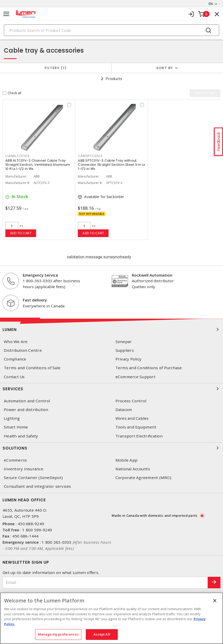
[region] (112, 618)
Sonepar (124, 342)
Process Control (131, 401)
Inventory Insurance (24, 469)
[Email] (105, 583)
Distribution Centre (23, 350)
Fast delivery (35, 300)
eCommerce (15, 460)
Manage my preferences (58, 634)
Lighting (12, 418)
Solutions (112, 448)
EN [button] (211, 4)
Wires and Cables (132, 418)
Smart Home (16, 427)
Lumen (112, 329)
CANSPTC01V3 (90, 156)
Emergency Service (40, 275)
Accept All (102, 634)
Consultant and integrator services (38, 486)
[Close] (215, 601)
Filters (56, 68)
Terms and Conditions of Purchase (149, 368)
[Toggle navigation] (6, 14)
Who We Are (16, 342)
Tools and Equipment (136, 427)
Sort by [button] (165, 68)
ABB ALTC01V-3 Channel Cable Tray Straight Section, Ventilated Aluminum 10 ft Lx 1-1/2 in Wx (38, 165)
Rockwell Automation (152, 275)
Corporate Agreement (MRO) (143, 478)
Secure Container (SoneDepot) (33, 478)
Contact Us (14, 377)
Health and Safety (21, 436)
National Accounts (133, 469)
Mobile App (127, 460)
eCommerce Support (135, 377)
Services (112, 389)
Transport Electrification (139, 436)
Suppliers (125, 350)
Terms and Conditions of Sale (32, 368)
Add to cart (21, 233)
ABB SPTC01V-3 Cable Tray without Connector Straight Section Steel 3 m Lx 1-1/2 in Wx (111, 165)
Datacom (124, 410)
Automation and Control (27, 401)
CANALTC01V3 (17, 156)
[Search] (112, 30)
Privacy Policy (129, 359)
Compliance (15, 359)
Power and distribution (26, 410)
